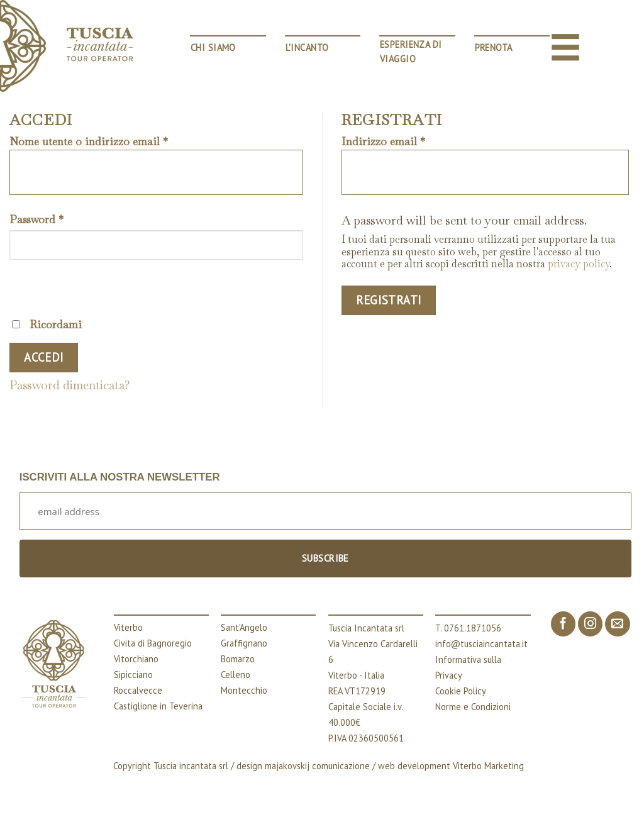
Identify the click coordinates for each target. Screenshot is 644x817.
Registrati (389, 300)
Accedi (43, 357)
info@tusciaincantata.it (481, 644)
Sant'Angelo (244, 627)
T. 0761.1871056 (468, 628)
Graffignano (244, 643)
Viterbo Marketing (488, 766)
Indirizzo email (383, 142)
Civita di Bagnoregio (153, 643)
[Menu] (565, 47)
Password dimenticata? (70, 385)
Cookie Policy (461, 691)
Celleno (236, 675)
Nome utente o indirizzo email (89, 142)
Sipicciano (133, 675)
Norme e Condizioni (473, 707)
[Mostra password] (24, 286)
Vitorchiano (136, 659)
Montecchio (244, 690)
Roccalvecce (138, 690)
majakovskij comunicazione (317, 766)
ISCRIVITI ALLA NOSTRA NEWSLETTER (120, 477)
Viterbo (128, 627)
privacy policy (579, 264)
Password (36, 220)
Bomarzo (238, 659)
